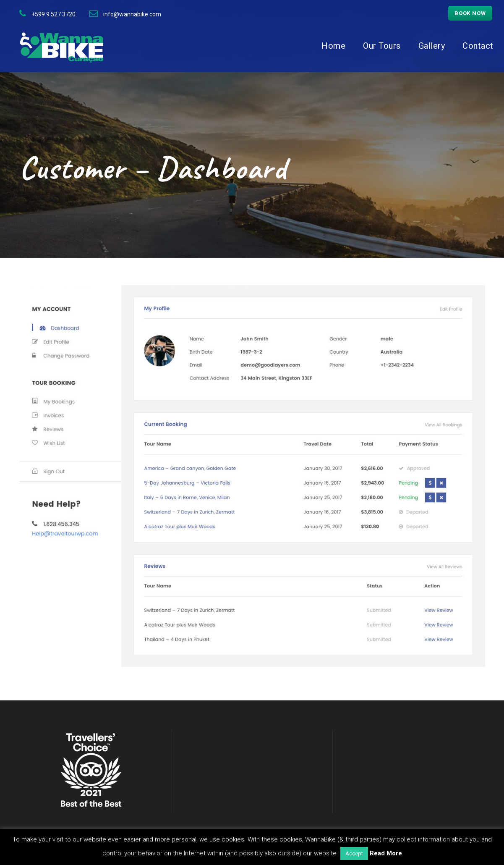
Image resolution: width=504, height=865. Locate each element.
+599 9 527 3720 (54, 14)
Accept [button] (354, 853)
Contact (478, 46)
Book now (470, 13)
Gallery (432, 46)
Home (333, 46)
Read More (386, 853)
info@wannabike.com (132, 14)
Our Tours (382, 46)
